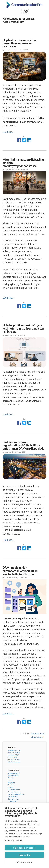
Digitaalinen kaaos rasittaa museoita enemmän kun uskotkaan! (20, 43)
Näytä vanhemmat (14, 762)
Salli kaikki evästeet (25, 848)
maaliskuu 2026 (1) (14, 750)
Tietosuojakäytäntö (14, 840)
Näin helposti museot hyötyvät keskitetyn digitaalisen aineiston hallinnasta (23, 328)
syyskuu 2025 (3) (13, 755)
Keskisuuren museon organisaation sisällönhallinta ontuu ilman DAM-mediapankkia (23, 445)
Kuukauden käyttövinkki (16, 794)
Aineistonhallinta (14, 773)
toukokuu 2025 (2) (14, 760)
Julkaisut (11, 787)
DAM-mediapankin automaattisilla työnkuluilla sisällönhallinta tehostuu (20, 571)
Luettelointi (12, 801)
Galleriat (11, 778)
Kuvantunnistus (13, 799)
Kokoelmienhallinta (14, 792)
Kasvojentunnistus (14, 790)
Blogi (24, 11)
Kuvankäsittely (13, 797)
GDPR (10, 780)
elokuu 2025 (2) (13, 757)
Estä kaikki (24, 855)
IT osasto (11, 785)
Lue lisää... (8, 132)
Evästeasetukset (25, 862)
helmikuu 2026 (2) (14, 753)
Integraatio (11, 783)
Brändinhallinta (13, 776)
